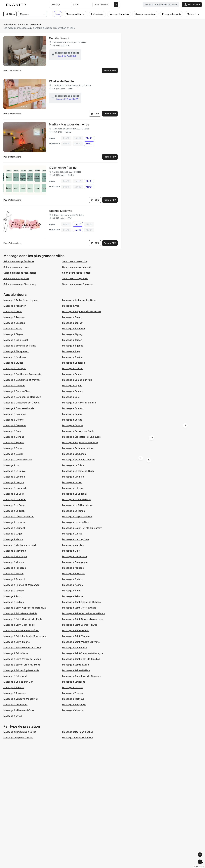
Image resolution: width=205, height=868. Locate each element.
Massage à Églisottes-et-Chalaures (81, 437)
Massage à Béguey (72, 334)
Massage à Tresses (73, 693)
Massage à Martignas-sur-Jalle (20, 545)
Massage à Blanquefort (16, 351)
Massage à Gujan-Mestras (18, 460)
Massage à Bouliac (72, 357)
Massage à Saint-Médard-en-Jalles (22, 648)
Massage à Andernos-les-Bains (79, 300)
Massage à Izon (12, 465)
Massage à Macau (13, 539)
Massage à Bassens (14, 323)
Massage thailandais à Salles (78, 738)
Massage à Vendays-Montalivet (20, 699)
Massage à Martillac (73, 545)
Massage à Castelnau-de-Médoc (21, 403)
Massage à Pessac (13, 573)
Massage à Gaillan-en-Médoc (78, 448)
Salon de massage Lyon (16, 267)
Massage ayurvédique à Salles (20, 732)
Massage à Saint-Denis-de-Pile (20, 613)
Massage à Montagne (15, 556)
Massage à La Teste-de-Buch (78, 471)
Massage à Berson (72, 340)
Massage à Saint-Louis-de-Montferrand (25, 636)
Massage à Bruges (13, 363)
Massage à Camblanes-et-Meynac (22, 380)
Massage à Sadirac (14, 602)
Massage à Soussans (74, 682)
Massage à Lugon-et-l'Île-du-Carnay (82, 528)
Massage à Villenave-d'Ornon (19, 710)
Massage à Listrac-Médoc (76, 522)
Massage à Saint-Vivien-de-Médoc (22, 659)
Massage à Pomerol (14, 579)
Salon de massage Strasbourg (20, 284)
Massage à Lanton (72, 482)
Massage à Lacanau (14, 477)
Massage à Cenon (72, 414)
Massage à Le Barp (14, 494)
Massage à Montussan (75, 556)
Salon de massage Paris (75, 278)
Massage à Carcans (73, 391)
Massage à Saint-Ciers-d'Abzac (79, 608)
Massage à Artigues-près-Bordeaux (82, 311)
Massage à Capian (72, 386)
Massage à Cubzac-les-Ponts (78, 431)
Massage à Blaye (71, 351)
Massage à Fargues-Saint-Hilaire (80, 442)
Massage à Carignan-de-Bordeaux (22, 397)
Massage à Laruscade (15, 488)
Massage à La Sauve (14, 471)
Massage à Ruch (12, 596)
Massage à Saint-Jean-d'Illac (19, 625)
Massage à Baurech (73, 323)
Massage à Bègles (13, 334)
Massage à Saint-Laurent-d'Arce (80, 625)
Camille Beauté (59, 38)
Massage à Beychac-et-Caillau (20, 346)
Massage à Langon (14, 482)
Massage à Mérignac (15, 551)
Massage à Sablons (73, 596)
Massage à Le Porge (14, 505)
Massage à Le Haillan (15, 499)
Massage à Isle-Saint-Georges (79, 460)
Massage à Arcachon (15, 306)
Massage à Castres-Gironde (19, 408)
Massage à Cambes (73, 374)
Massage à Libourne (14, 522)
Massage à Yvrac (13, 716)
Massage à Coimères (15, 425)
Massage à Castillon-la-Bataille (79, 403)
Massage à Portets (72, 579)
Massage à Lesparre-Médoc (77, 517)
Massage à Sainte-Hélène (76, 670)
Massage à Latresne (73, 488)
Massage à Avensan (14, 317)
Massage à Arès (71, 306)
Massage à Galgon (13, 454)
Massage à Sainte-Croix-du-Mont (22, 665)
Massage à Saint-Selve (16, 653)
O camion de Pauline (63, 168)
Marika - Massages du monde (69, 124)
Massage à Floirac (13, 448)
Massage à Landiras (73, 477)
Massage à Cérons (14, 420)
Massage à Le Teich (14, 511)
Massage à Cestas (72, 420)
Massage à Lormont (14, 528)
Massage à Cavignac (15, 414)
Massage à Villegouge (74, 705)
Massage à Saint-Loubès (76, 630)
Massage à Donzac (14, 437)
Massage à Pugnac (72, 585)
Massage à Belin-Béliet (16, 340)
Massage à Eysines (14, 442)
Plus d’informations (12, 70)
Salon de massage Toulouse (77, 284)
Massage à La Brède (73, 465)
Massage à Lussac (72, 534)
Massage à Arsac (13, 311)
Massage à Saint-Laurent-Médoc (21, 630)
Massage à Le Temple (74, 511)
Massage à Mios (71, 551)
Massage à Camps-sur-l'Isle (77, 380)
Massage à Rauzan (14, 591)
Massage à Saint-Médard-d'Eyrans (81, 642)
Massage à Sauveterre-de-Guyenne (82, 676)
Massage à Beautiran (74, 329)
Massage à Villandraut (15, 705)
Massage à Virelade (73, 710)
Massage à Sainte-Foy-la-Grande (21, 670)
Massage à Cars (71, 397)
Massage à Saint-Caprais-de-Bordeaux (25, 608)
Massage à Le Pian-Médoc (76, 499)
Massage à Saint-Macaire (76, 636)
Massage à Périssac (73, 568)
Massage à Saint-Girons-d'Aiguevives (83, 619)
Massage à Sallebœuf (15, 676)
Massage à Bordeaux (15, 357)
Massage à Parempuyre (75, 562)
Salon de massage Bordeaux (19, 261)
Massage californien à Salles (78, 732)
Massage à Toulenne (15, 693)
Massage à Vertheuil (73, 699)
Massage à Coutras (73, 425)
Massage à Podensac (74, 573)
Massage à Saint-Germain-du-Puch (23, 619)
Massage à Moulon (14, 562)
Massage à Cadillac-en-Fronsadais (22, 374)
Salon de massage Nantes (76, 273)
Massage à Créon (13, 431)
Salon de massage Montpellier (20, 273)
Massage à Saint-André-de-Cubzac (81, 602)
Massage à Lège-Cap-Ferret (19, 517)
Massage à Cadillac (73, 368)
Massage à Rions (71, 591)
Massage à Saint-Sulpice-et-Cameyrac (83, 653)
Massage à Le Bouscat (74, 494)
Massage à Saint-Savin (75, 648)
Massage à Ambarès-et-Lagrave (21, 300)
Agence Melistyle (61, 211)
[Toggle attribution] (202, 865)
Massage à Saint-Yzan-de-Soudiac (81, 659)
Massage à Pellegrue (15, 568)
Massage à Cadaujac (15, 368)
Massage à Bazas (13, 329)
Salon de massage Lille (75, 261)
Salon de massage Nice (16, 278)
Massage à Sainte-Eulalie (76, 665)
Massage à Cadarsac (74, 363)
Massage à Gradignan (74, 454)
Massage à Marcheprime (75, 539)
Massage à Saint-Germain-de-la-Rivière (84, 613)
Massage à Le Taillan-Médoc (78, 505)
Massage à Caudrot (73, 408)
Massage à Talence (14, 687)
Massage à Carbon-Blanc (17, 391)
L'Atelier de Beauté (61, 81)
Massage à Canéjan (14, 386)
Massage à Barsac (72, 317)
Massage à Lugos (13, 534)
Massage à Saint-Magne (17, 642)
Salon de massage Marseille (77, 267)
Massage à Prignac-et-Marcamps (21, 585)
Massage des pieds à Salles (18, 738)
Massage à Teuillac (72, 687)
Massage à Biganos (73, 346)
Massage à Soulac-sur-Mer (18, 682)
